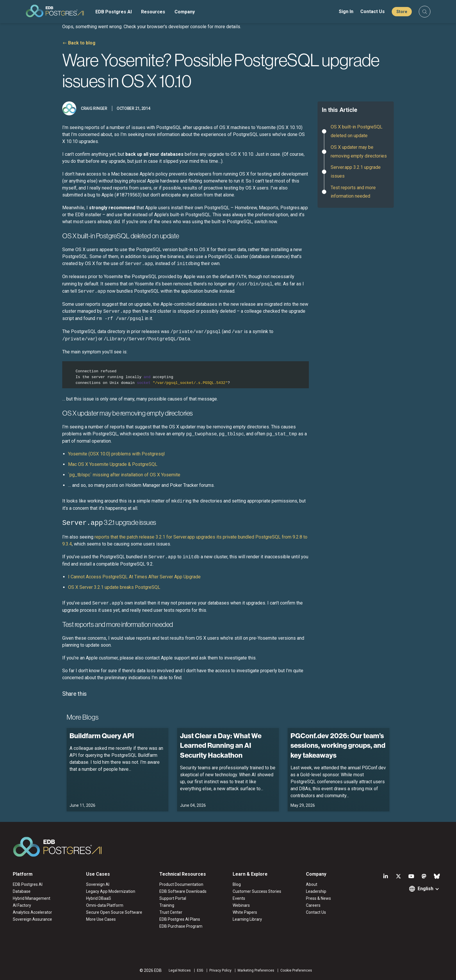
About (312, 884)
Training (167, 905)
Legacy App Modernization (111, 891)
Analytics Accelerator (32, 912)
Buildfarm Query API (102, 735)
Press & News (318, 898)
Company (185, 12)
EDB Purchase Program (181, 926)
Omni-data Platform (105, 905)
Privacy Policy (220, 970)
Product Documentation (181, 884)
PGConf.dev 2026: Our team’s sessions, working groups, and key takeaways (338, 744)
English (425, 888)
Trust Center (171, 912)
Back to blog (82, 43)
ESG (200, 970)
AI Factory (22, 905)
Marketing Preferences (256, 970)
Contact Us (373, 11)
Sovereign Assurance (32, 919)
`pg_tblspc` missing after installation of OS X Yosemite (124, 475)
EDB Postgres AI (114, 12)
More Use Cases (101, 919)
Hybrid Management (32, 898)
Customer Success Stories (257, 891)
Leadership (316, 891)
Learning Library (247, 919)
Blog (237, 884)
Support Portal (173, 898)
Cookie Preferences (296, 970)
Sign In (346, 11)
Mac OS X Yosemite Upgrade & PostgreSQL (113, 464)
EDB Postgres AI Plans (180, 919)
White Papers (245, 912)
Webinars (241, 905)
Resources (153, 12)
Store (402, 12)
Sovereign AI (98, 884)
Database (22, 891)
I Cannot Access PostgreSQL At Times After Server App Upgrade (134, 576)
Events (239, 898)
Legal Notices (180, 970)
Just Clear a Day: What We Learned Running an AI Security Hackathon (221, 744)
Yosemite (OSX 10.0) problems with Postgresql (116, 454)
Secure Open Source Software (114, 912)
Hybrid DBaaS (99, 898)
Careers (313, 905)
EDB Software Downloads (183, 891)
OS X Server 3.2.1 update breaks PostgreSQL (114, 586)
